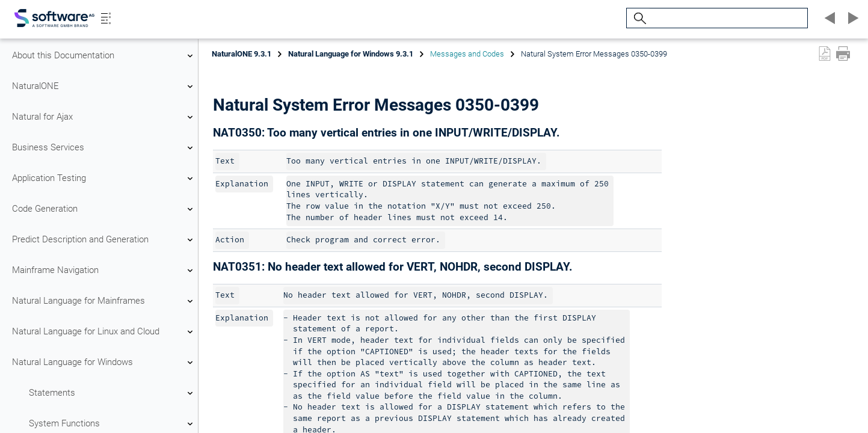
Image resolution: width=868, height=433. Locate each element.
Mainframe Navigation (104, 271)
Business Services (104, 148)
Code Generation (104, 209)
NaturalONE (104, 87)
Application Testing (104, 179)
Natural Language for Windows (104, 363)
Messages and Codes (467, 54)
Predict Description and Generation (104, 240)
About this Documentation (104, 56)
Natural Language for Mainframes (104, 301)
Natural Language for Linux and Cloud (104, 332)
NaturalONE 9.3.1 (242, 54)
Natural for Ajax (104, 117)
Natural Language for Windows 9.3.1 (351, 54)
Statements (112, 393)
